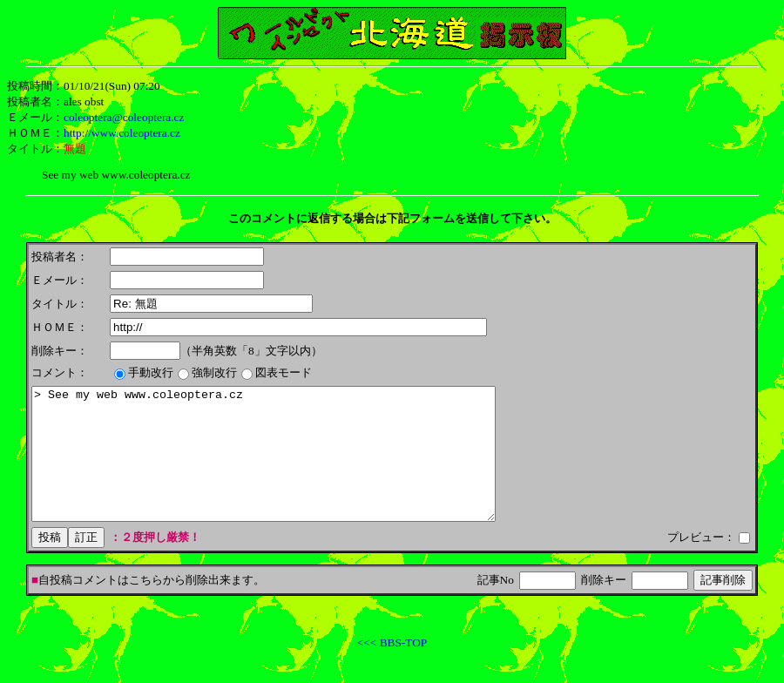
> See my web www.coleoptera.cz (291, 467)
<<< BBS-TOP (392, 669)
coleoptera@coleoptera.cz (124, 117)
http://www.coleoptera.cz (122, 133)
